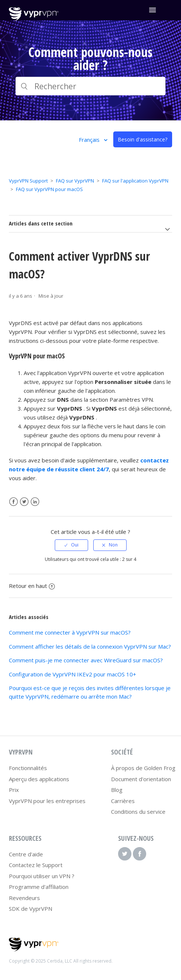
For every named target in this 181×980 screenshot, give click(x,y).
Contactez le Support (36, 865)
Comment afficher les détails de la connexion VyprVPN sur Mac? (90, 646)
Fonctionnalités (28, 768)
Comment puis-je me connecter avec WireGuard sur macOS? (86, 660)
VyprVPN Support (28, 181)
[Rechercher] (90, 86)
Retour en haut (32, 586)
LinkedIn (35, 502)
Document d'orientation (141, 779)
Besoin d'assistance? (143, 139)
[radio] (71, 545)
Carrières (123, 801)
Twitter (24, 502)
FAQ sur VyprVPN (75, 181)
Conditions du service (138, 812)
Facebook (14, 502)
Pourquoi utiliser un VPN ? (42, 876)
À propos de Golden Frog (143, 768)
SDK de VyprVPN (31, 909)
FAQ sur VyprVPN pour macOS (49, 189)
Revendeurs (24, 898)
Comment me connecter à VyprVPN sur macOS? (70, 632)
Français (90, 140)
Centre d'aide (26, 854)
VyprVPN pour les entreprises (47, 801)
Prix (14, 790)
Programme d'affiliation (39, 887)
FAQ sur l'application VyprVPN (135, 181)
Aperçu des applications (39, 779)
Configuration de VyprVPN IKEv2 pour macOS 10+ (73, 674)
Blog (117, 790)
